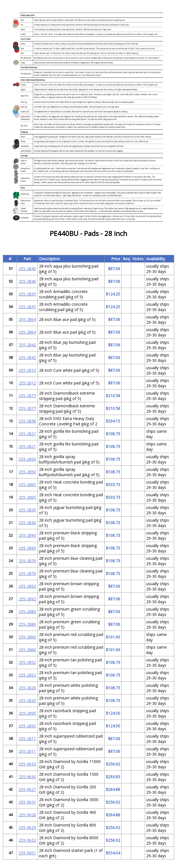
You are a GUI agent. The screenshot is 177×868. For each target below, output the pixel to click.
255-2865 (27, 485)
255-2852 (27, 662)
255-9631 (27, 802)
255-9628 (27, 815)
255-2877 (27, 396)
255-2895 (27, 713)
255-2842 (27, 345)
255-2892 (27, 586)
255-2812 (27, 370)
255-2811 (27, 739)
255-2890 (27, 535)
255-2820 (27, 688)
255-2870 (27, 561)
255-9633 (27, 764)
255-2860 (27, 637)
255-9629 (27, 827)
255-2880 (27, 612)
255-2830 (27, 510)
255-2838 (27, 421)
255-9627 (27, 789)
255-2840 (27, 269)
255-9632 (27, 840)
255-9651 (27, 853)
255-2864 (27, 319)
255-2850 (27, 459)
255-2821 (27, 434)
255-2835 (27, 294)
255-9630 (27, 777)
